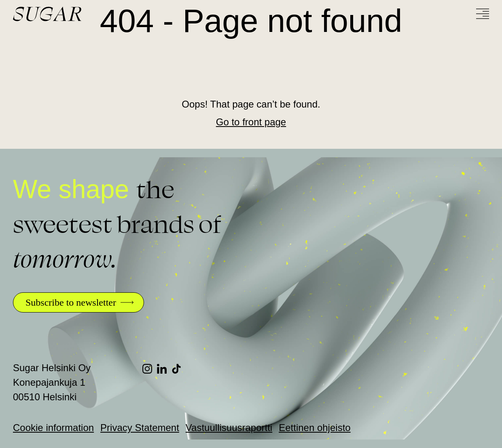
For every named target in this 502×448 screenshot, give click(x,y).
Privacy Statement (140, 428)
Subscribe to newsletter (71, 302)
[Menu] (483, 14)
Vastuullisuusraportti (229, 428)
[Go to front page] (78, 14)
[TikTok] (179, 369)
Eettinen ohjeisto (315, 428)
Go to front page (251, 122)
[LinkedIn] (164, 369)
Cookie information (53, 428)
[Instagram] (150, 369)
